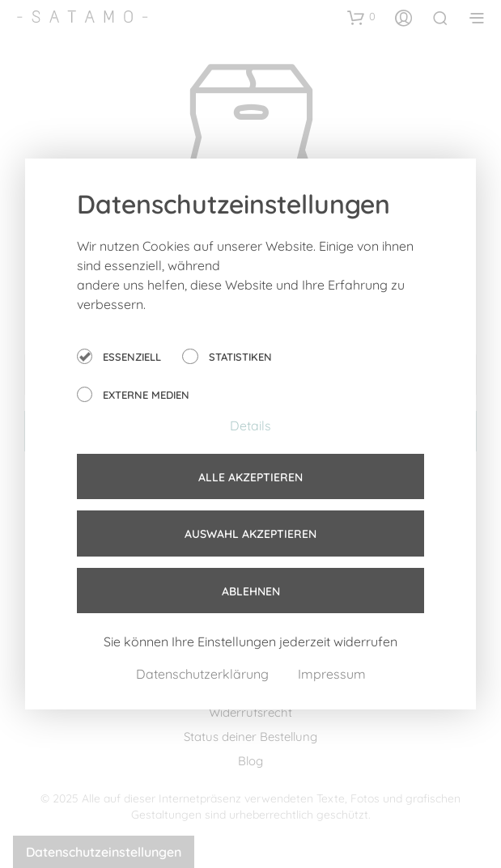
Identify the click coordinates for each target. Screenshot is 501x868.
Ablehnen (251, 591)
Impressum (332, 674)
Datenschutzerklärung (204, 674)
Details (250, 426)
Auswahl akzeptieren (250, 534)
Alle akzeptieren (250, 477)
